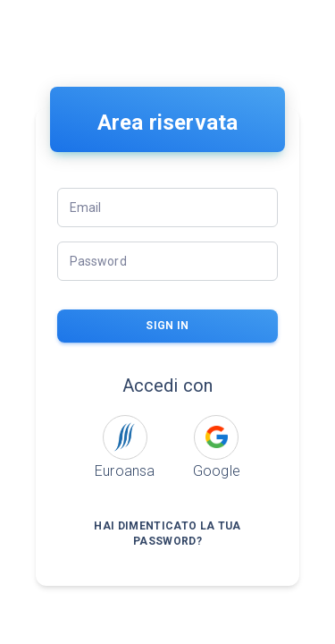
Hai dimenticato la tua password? (168, 534)
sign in (168, 326)
